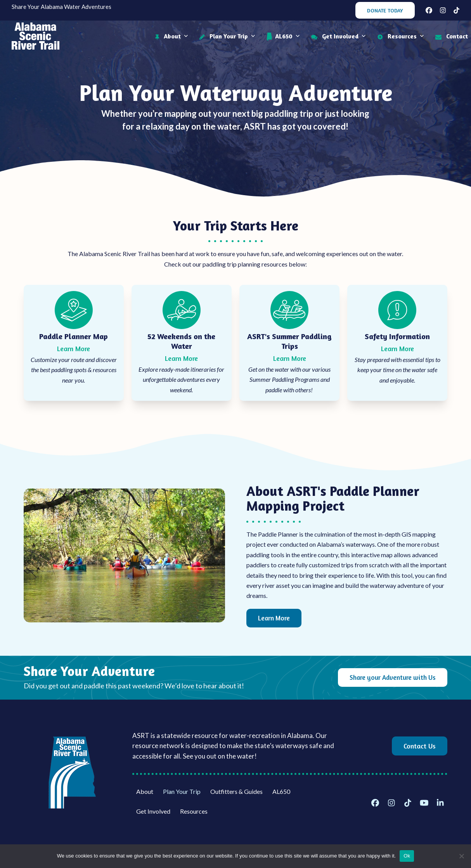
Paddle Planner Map (74, 336)
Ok (407, 856)
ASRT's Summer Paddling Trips (289, 341)
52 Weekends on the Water (181, 341)
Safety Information (397, 336)
